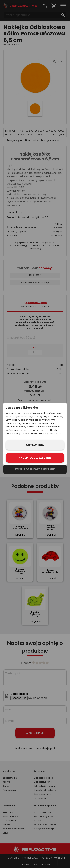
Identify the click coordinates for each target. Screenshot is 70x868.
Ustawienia (35, 445)
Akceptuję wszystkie (35, 458)
